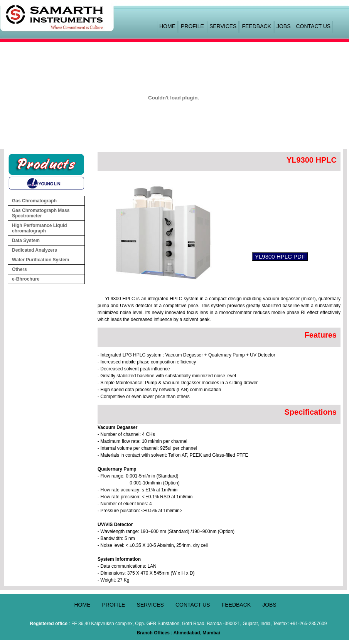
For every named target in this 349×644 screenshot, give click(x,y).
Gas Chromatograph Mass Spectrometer (41, 213)
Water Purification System (48, 260)
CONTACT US (314, 26)
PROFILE (192, 26)
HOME (167, 26)
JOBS (284, 26)
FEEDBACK (256, 26)
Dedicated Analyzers (48, 250)
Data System (48, 240)
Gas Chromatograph (48, 201)
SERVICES (223, 26)
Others (48, 269)
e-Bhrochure (26, 279)
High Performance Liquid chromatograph (48, 228)
